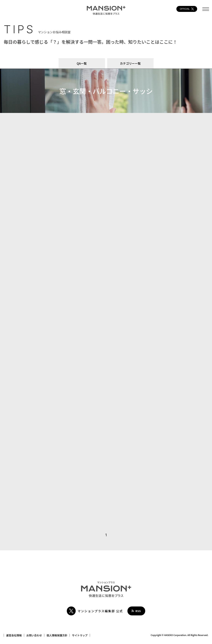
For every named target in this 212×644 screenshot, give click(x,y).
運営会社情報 (14, 635)
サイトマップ (80, 635)
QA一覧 (82, 63)
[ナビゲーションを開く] (206, 11)
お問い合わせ (34, 635)
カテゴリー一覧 (130, 63)
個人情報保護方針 (57, 635)
